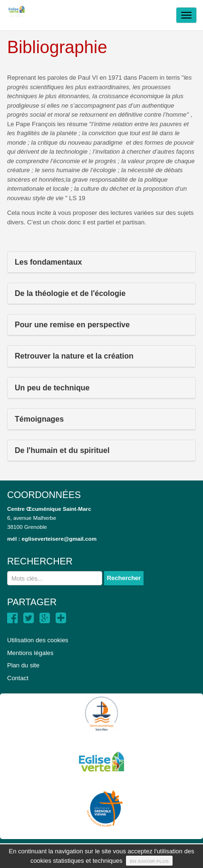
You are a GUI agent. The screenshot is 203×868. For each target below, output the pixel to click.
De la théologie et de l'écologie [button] (70, 293)
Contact (18, 678)
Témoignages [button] (39, 419)
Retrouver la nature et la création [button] (74, 356)
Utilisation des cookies (38, 640)
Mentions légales (30, 653)
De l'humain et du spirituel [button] (62, 450)
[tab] (101, 262)
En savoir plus (149, 861)
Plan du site (23, 665)
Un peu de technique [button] (52, 388)
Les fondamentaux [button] (48, 262)
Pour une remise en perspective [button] (72, 325)
